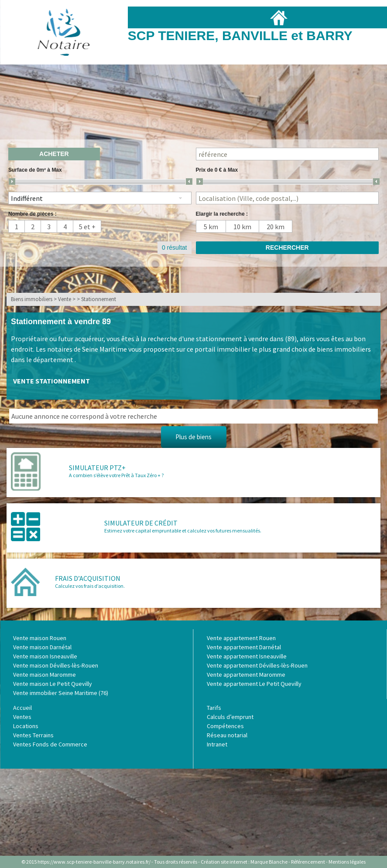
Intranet (217, 744)
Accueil (22, 708)
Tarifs (214, 708)
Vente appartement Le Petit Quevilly (254, 684)
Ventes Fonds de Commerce (50, 744)
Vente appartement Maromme (246, 675)
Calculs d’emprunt (230, 717)
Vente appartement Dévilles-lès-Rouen (257, 665)
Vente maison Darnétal (42, 647)
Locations (26, 726)
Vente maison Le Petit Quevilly (53, 684)
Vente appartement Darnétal (244, 647)
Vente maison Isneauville (45, 656)
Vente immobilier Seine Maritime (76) (61, 693)
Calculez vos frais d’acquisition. (90, 586)
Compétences (225, 726)
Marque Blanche (269, 862)
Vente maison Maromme (45, 675)
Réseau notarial (227, 735)
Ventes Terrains (33, 735)
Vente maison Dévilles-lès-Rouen (56, 665)
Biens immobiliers (32, 299)
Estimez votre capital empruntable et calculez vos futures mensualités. (183, 531)
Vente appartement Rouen (241, 638)
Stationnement (99, 299)
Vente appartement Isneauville (247, 656)
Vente (65, 299)
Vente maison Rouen (40, 638)
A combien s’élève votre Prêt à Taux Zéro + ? (116, 475)
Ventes (22, 717)
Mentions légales (347, 862)
